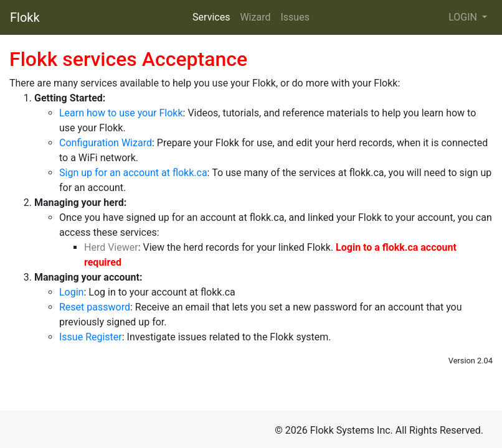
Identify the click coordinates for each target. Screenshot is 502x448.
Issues (295, 17)
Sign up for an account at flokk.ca (133, 173)
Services (211, 17)
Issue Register (91, 337)
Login (71, 292)
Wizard (255, 17)
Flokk (25, 17)
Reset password (95, 307)
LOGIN (464, 17)
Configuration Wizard (106, 143)
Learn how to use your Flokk (121, 113)
